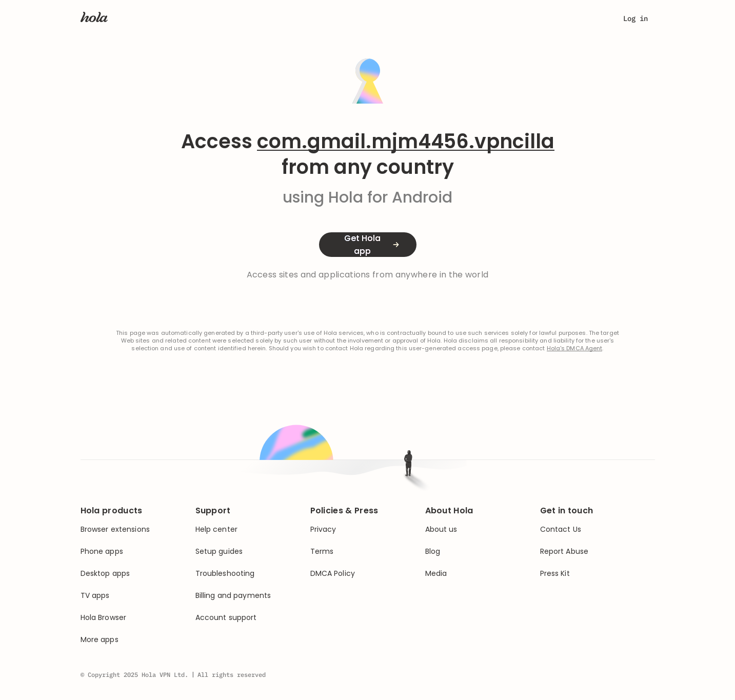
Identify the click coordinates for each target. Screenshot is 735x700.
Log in (635, 18)
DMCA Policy (333, 574)
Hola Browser (104, 618)
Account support (226, 618)
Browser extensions (115, 529)
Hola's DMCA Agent (575, 348)
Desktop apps (105, 574)
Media (436, 574)
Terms (322, 552)
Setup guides (219, 552)
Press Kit (555, 574)
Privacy (323, 529)
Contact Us (561, 529)
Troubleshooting (225, 574)
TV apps (95, 596)
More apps (100, 640)
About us (441, 529)
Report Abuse (564, 552)
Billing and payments (233, 596)
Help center (217, 529)
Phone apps (102, 552)
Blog (433, 552)
